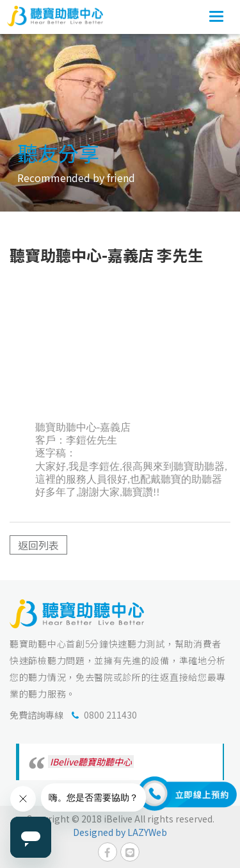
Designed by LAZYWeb (120, 832)
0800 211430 (110, 715)
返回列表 (38, 545)
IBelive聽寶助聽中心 (91, 762)
